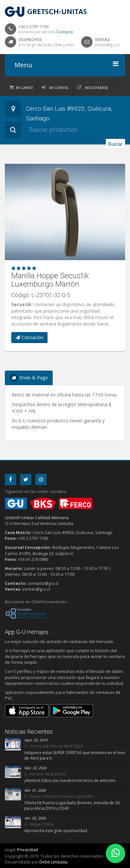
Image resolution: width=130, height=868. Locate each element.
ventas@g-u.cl (107, 45)
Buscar (115, 144)
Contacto (65, 32)
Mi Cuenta (58, 88)
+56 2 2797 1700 (33, 27)
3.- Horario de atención (45, 774)
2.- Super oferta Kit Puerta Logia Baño (59, 796)
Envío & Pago (29, 378)
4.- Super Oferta (39, 824)
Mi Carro (24, 88)
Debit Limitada (53, 862)
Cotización (29, 337)
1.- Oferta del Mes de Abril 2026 (54, 746)
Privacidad (27, 850)
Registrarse (96, 88)
